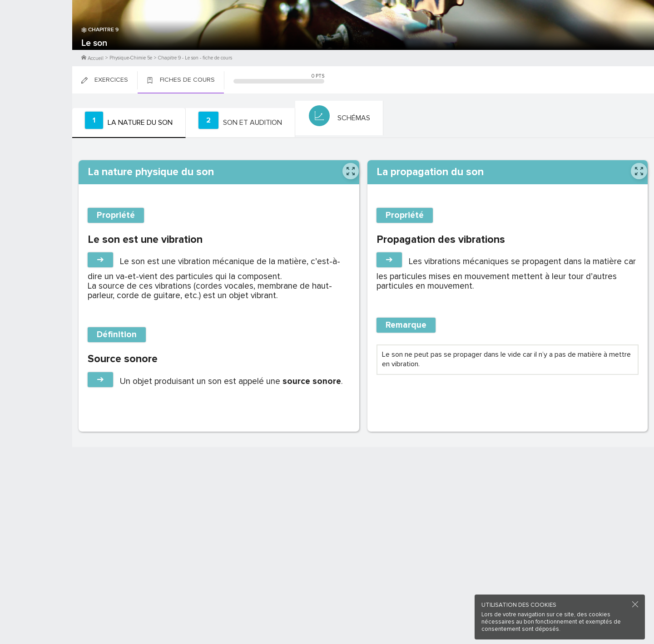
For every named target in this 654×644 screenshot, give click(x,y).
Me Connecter (36, 54)
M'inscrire (36, 41)
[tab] (127, 123)
